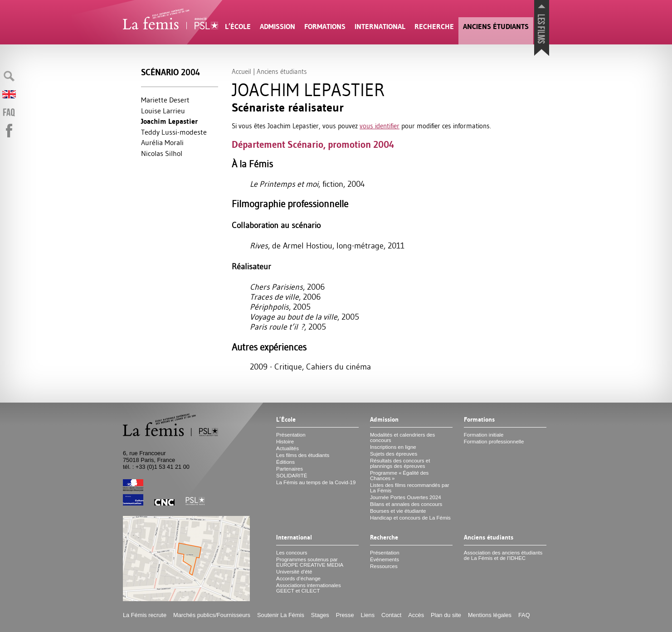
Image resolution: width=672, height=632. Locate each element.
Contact (391, 615)
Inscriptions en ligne (393, 447)
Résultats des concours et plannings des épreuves (400, 463)
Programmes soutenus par (310, 562)
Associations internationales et (309, 588)
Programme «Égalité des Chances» (399, 476)
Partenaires (290, 469)
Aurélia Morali (162, 142)
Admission (278, 27)
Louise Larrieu (163, 111)
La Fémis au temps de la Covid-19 (316, 482)
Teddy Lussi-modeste (174, 132)
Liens (368, 615)
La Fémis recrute (145, 615)
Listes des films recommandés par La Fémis (410, 488)
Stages (320, 615)
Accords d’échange (298, 579)
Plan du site (446, 615)
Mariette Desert (165, 100)
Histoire (285, 442)
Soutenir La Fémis (281, 615)
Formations (325, 27)
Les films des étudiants (303, 455)
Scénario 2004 (170, 72)
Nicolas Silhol (162, 153)
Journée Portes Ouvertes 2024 (406, 497)
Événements (385, 559)
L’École (238, 27)
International (380, 27)
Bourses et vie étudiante (398, 511)
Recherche (434, 27)
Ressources (384, 566)
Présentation (291, 435)
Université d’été (294, 572)
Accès (416, 615)
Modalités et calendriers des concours (402, 438)
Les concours (292, 553)
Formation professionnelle (494, 442)
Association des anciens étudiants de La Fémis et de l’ (503, 555)
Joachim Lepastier (169, 121)
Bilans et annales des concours (406, 504)
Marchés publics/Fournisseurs (212, 615)
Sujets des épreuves (394, 454)
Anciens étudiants (496, 27)
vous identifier (380, 126)
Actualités (287, 448)
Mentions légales (490, 615)
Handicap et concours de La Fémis (410, 518)
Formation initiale (484, 435)
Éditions (285, 462)
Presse (345, 615)
